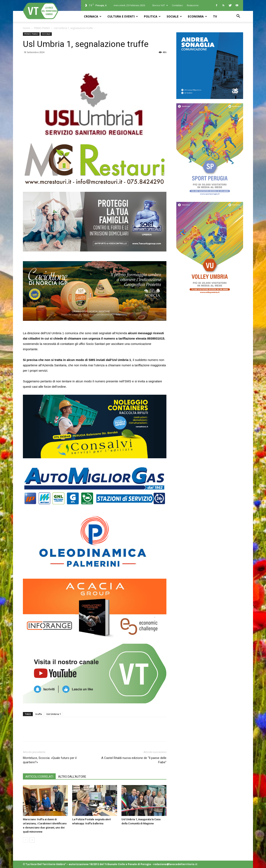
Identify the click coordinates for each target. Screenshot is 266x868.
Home (26, 28)
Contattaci (177, 5)
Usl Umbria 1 (54, 714)
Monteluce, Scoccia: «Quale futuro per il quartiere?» (50, 760)
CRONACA (93, 16)
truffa (39, 714)
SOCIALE (174, 16)
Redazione (193, 5)
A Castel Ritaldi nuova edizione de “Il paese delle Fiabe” (134, 760)
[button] (238, 17)
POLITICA (152, 16)
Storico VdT (160, 5)
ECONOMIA (197, 16)
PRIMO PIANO (42, 28)
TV (215, 16)
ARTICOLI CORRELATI (39, 777)
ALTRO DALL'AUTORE (72, 777)
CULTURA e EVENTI (123, 16)
